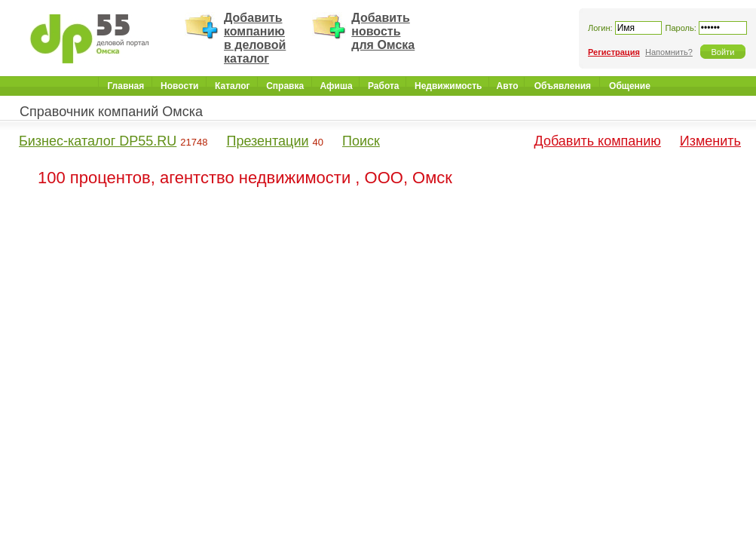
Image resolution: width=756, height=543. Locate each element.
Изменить (710, 141)
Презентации (267, 141)
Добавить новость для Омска (383, 31)
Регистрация (614, 52)
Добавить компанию (598, 141)
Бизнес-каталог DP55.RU (98, 141)
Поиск (361, 141)
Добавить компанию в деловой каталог (255, 38)
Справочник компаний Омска (111, 112)
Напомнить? (669, 52)
